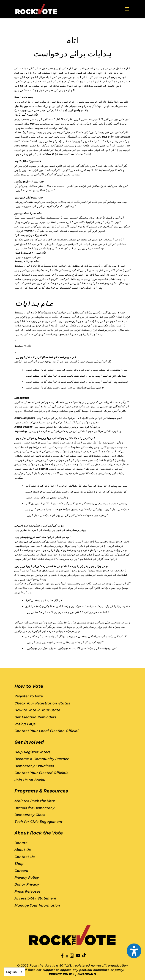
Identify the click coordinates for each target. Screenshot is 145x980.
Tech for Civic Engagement (38, 822)
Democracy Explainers (34, 766)
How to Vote (29, 686)
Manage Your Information (37, 905)
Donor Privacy (27, 884)
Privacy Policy (27, 877)
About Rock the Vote (39, 833)
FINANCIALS (87, 974)
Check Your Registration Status (42, 703)
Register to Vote (29, 696)
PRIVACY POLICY (62, 974)
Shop (19, 864)
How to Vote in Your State (37, 710)
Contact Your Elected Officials (41, 773)
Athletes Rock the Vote (35, 801)
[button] (127, 12)
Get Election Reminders (35, 717)
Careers (21, 871)
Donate (21, 843)
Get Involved (29, 742)
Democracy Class (30, 815)
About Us (23, 850)
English (11, 972)
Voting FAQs (25, 724)
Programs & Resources (41, 791)
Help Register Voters (32, 752)
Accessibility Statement (36, 898)
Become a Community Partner (41, 759)
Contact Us (25, 857)
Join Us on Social (30, 780)
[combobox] (14, 972)
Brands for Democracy (34, 808)
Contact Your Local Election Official (47, 731)
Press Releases (27, 891)
